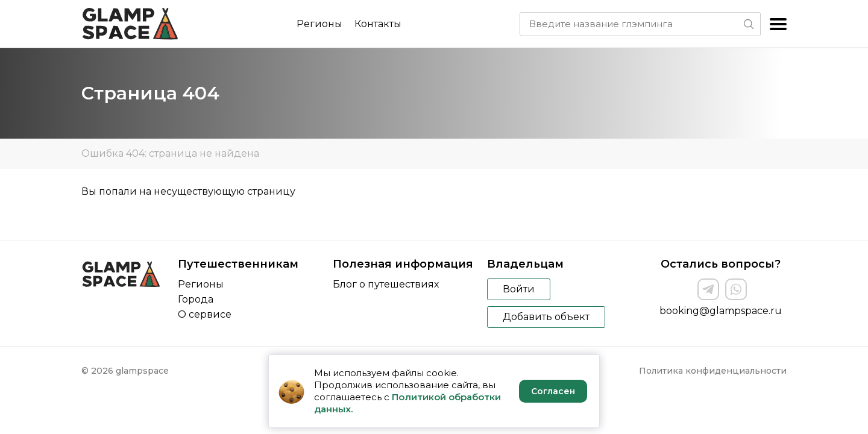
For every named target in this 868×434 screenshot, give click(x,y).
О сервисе (205, 314)
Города (196, 299)
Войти (519, 289)
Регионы (319, 24)
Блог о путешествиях (386, 284)
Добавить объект (546, 317)
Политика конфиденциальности (713, 371)
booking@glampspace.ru (721, 311)
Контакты (378, 24)
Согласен (553, 391)
